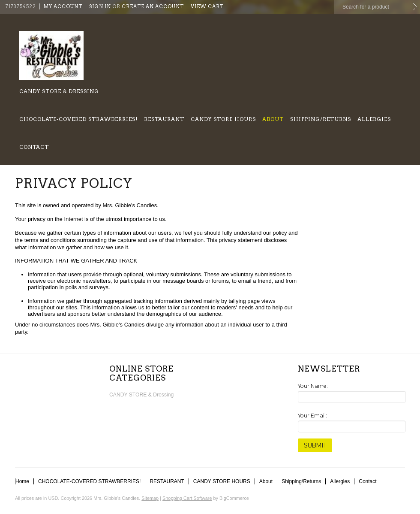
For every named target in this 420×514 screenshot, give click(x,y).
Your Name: (313, 386)
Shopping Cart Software (187, 498)
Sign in (100, 6)
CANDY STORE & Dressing (59, 91)
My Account (63, 6)
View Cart (207, 6)
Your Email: (312, 416)
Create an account (153, 6)
